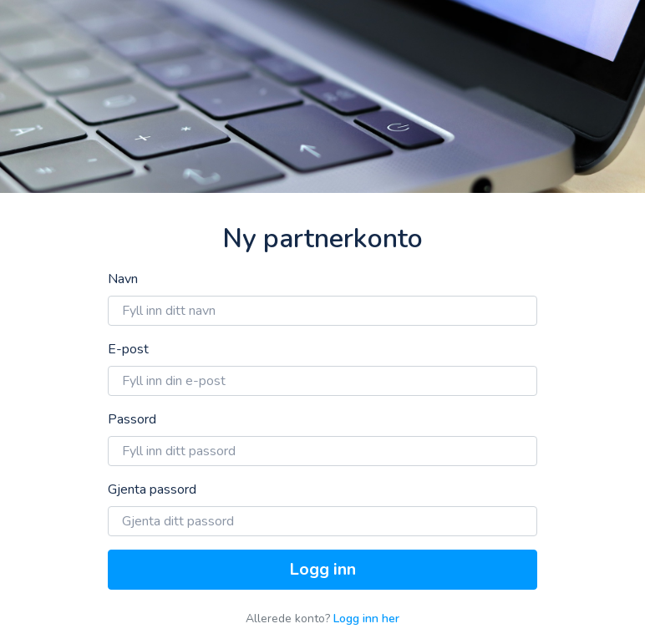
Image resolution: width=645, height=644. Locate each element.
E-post (128, 349)
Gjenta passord (152, 489)
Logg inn (322, 569)
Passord (132, 419)
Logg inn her (366, 619)
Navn (123, 279)
